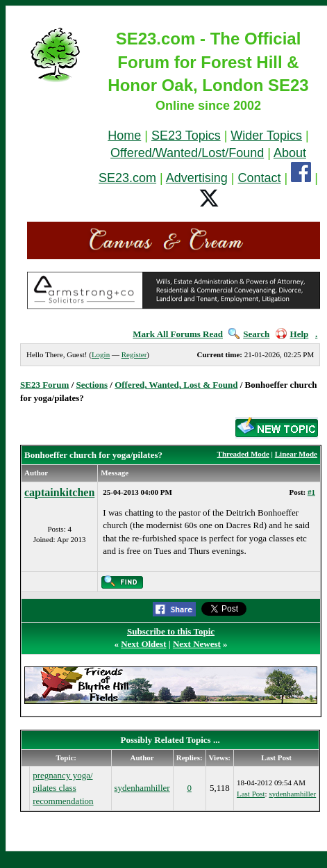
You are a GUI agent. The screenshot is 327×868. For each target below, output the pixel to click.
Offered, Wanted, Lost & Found (176, 385)
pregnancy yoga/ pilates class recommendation (63, 788)
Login (101, 354)
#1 (311, 492)
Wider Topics (266, 136)
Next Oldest (143, 644)
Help (292, 334)
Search (249, 334)
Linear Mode (296, 454)
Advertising (197, 178)
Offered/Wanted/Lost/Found (187, 153)
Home (124, 136)
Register (134, 354)
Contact (260, 178)
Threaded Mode (243, 454)
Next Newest (197, 644)
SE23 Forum (44, 385)
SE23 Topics (186, 136)
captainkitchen (59, 492)
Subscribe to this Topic (171, 631)
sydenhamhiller (142, 788)
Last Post (251, 794)
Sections (92, 385)
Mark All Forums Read (178, 334)
